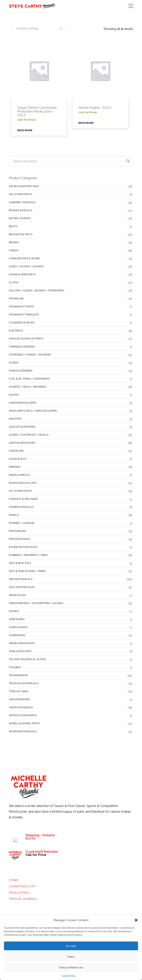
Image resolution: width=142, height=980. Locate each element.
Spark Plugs (17, 595)
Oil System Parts (20, 491)
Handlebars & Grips (23, 403)
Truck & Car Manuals (24, 683)
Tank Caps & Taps (20, 651)
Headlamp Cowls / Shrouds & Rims (33, 411)
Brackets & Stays (21, 234)
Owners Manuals (21, 507)
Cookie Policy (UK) (22, 886)
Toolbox (15, 667)
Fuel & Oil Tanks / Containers (29, 379)
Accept (71, 946)
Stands (14, 611)
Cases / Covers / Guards (26, 266)
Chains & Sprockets (22, 274)
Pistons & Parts (20, 539)
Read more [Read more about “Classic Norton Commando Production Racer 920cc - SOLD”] (25, 130)
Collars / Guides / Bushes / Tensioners (36, 290)
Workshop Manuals (23, 731)
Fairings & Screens (22, 347)
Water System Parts (23, 715)
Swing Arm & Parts (22, 643)
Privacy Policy (19, 893)
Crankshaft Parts (21, 306)
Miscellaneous (19, 475)
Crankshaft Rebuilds (24, 315)
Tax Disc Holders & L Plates (27, 659)
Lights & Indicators (22, 443)
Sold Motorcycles (22, 587)
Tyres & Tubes (18, 691)
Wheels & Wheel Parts (24, 723)
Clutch (14, 282)
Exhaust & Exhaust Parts (26, 339)
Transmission (18, 675)
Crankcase (16, 298)
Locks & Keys (18, 459)
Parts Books (17, 531)
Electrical (16, 331)
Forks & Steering (21, 371)
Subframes (17, 619)
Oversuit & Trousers (23, 499)
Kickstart (15, 419)
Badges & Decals (20, 210)
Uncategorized (20, 699)
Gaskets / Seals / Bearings (27, 387)
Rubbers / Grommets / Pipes (28, 555)
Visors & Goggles (21, 707)
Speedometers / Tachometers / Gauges (36, 603)
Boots (13, 226)
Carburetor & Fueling (24, 258)
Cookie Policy (69, 976)
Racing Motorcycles (23, 547)
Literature (16, 451)
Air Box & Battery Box (24, 186)
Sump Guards (18, 627)
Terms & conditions (23, 899)
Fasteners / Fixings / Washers (30, 355)
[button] (136, 920)
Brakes (14, 242)
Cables (14, 250)
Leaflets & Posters (22, 427)
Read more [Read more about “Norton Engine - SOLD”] (86, 123)
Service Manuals (21, 579)
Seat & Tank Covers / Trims (27, 571)
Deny (71, 957)
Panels (14, 515)
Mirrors (15, 467)
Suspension (17, 635)
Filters (14, 363)
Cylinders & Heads (22, 323)
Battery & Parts (20, 218)
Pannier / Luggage (22, 523)
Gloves (14, 395)
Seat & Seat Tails (20, 563)
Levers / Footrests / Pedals (29, 435)
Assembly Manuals (22, 202)
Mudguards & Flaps (23, 483)
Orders (14, 880)
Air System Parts (20, 194)
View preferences (71, 967)
